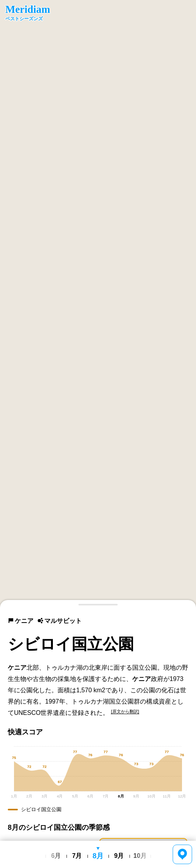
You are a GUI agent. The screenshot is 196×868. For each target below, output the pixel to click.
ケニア (21, 621)
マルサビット (59, 621)
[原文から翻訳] (125, 711)
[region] (98, 304)
